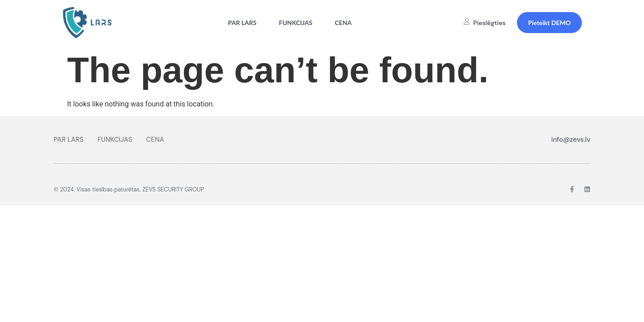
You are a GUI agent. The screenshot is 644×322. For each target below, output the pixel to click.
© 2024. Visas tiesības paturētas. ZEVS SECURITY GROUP (129, 189)
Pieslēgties (485, 23)
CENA (343, 23)
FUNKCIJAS (296, 23)
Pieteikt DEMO (549, 23)
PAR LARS (242, 23)
